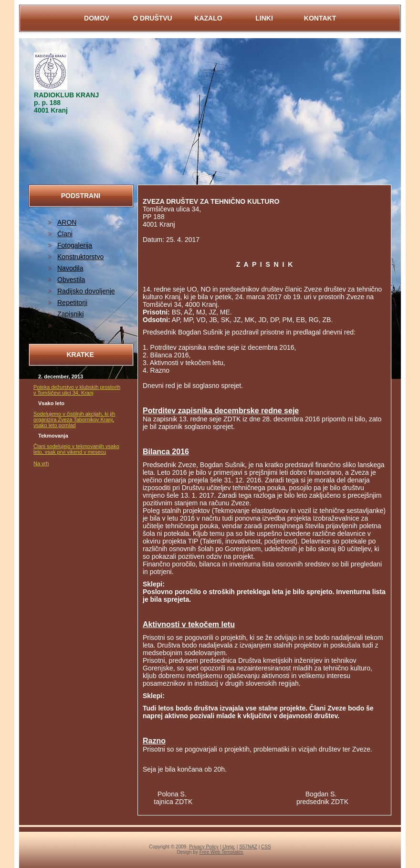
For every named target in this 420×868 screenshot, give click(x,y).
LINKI (264, 18)
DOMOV (97, 18)
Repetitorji (72, 303)
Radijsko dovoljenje (86, 291)
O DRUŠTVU (152, 18)
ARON (67, 222)
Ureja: (229, 847)
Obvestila (71, 280)
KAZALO (208, 18)
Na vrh (41, 463)
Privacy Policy (204, 847)
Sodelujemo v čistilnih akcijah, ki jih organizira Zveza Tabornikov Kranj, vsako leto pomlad (74, 419)
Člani (65, 234)
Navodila (70, 268)
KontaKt (320, 18)
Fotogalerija (75, 245)
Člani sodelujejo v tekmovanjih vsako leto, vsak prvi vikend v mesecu (76, 449)
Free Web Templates (221, 852)
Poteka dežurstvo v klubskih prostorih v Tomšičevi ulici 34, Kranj (77, 390)
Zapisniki (70, 314)
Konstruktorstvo (80, 257)
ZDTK (66, 325)
